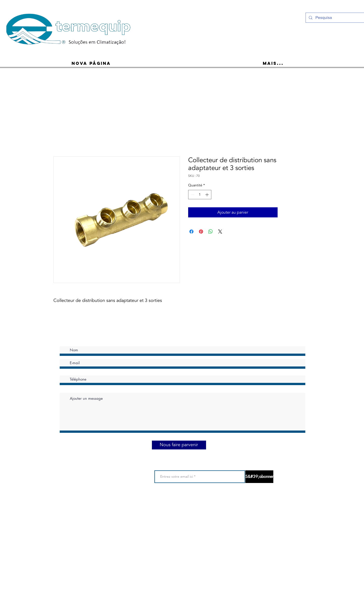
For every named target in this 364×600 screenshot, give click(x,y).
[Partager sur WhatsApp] (211, 232)
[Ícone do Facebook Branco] (347, 17)
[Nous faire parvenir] (179, 445)
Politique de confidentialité (192, 503)
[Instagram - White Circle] (340, 17)
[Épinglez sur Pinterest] (201, 232)
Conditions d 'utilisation (152, 503)
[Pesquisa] (335, 18)
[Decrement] (192, 195)
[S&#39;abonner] (259, 477)
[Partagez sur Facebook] (191, 232)
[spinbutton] (200, 195)
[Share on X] (220, 232)
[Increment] (207, 195)
